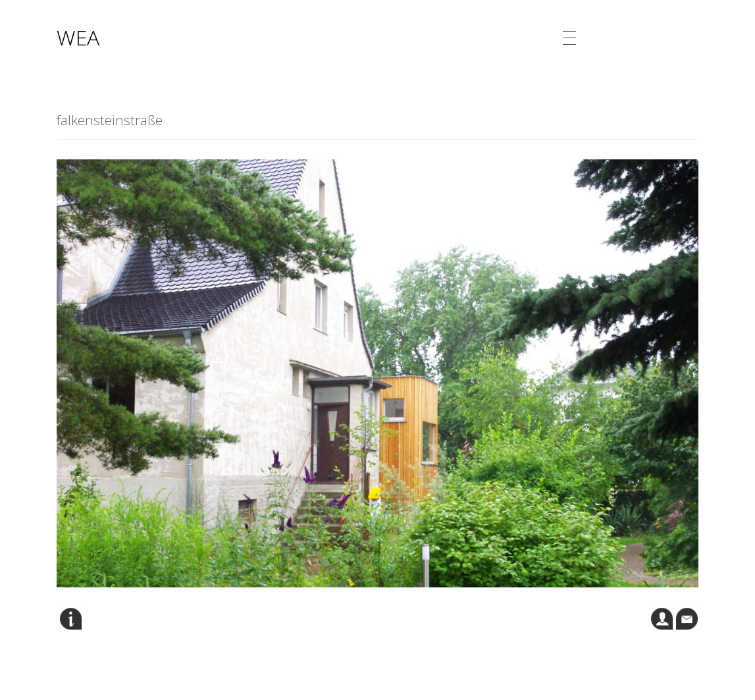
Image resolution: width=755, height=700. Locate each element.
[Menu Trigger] (569, 38)
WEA (78, 37)
